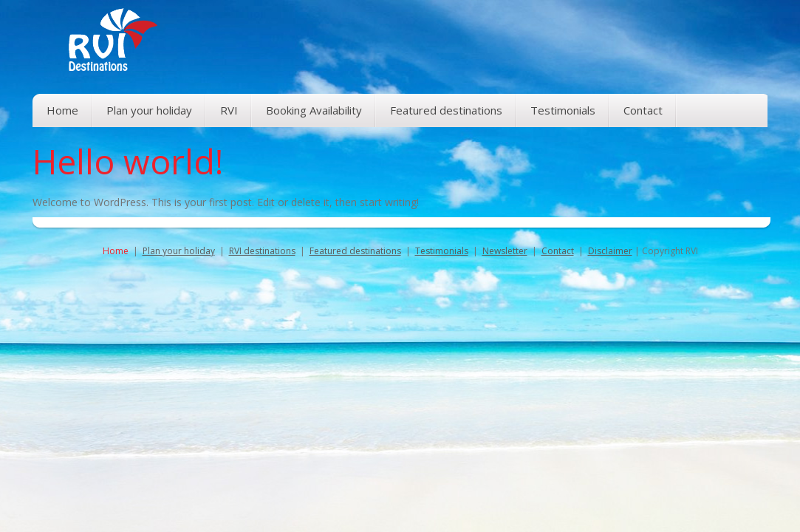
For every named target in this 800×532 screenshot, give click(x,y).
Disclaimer (610, 251)
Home (116, 251)
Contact (558, 251)
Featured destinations (355, 251)
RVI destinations (262, 251)
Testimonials (442, 251)
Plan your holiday (179, 251)
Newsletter (505, 251)
